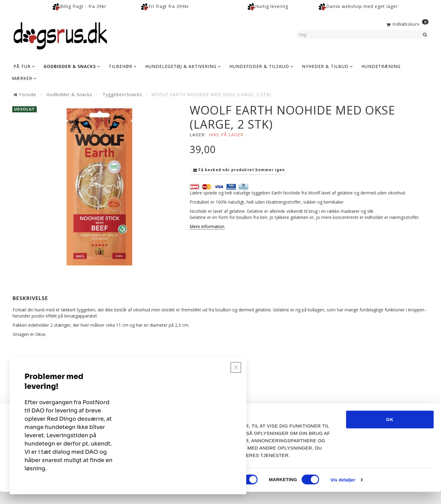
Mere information (207, 226)
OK (390, 432)
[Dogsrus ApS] (60, 35)
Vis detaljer (343, 492)
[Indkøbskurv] (407, 24)
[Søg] (425, 34)
